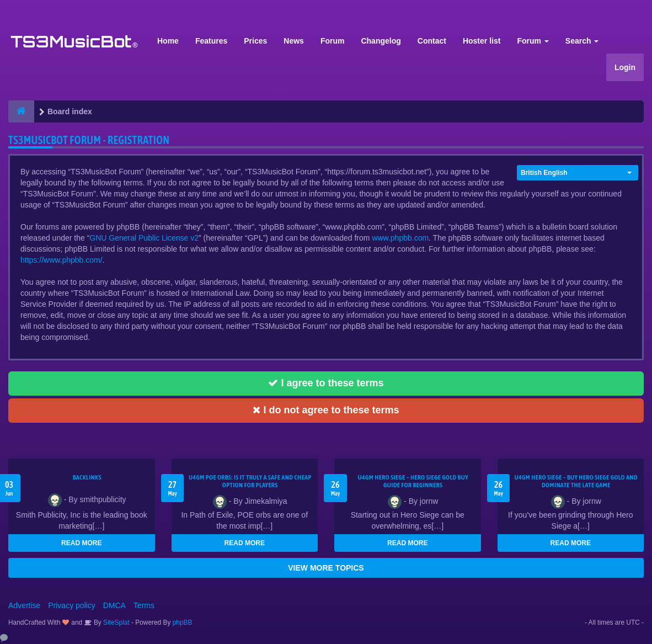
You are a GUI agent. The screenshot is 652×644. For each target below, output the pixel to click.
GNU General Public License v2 (144, 238)
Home (168, 41)
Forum (333, 41)
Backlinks (87, 477)
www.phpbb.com (400, 238)
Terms (144, 605)
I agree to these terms (326, 383)
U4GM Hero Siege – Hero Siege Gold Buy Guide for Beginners (413, 481)
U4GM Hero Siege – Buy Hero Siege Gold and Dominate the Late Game (576, 481)
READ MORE (81, 543)
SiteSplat (116, 622)
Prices (255, 41)
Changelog (381, 41)
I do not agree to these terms (326, 410)
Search (582, 41)
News (294, 41)
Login (625, 67)
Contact (432, 41)
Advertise (24, 605)
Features (211, 41)
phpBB (183, 622)
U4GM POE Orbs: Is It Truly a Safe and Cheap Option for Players (250, 481)
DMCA (114, 605)
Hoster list (482, 41)
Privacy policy (72, 605)
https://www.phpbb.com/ (62, 260)
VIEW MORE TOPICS (326, 568)
